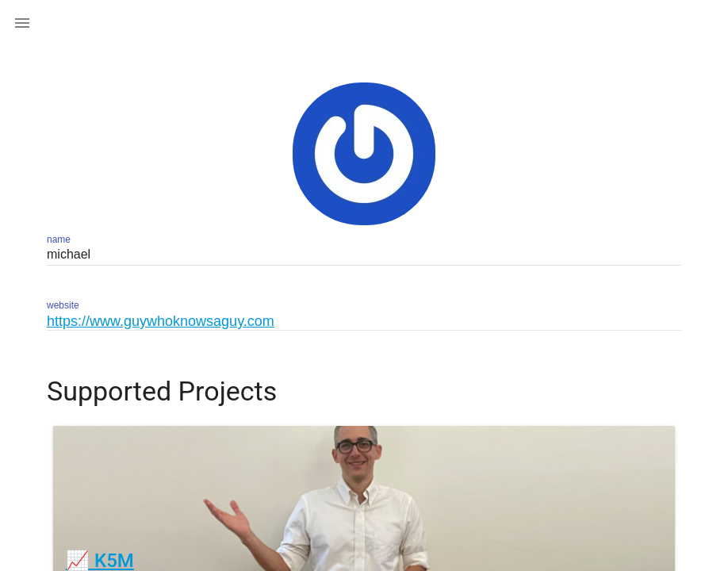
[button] (22, 22)
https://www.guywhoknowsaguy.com (161, 321)
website (63, 305)
